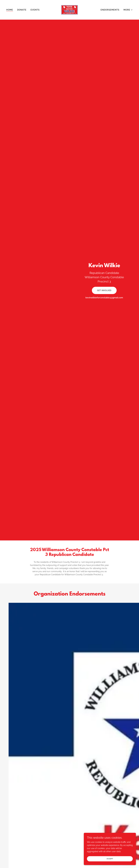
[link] (70, 10)
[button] (128, 10)
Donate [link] (22, 10)
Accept (110, 859)
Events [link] (35, 10)
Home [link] (10, 10)
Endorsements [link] (110, 10)
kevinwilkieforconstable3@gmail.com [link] (104, 298)
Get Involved (104, 290)
